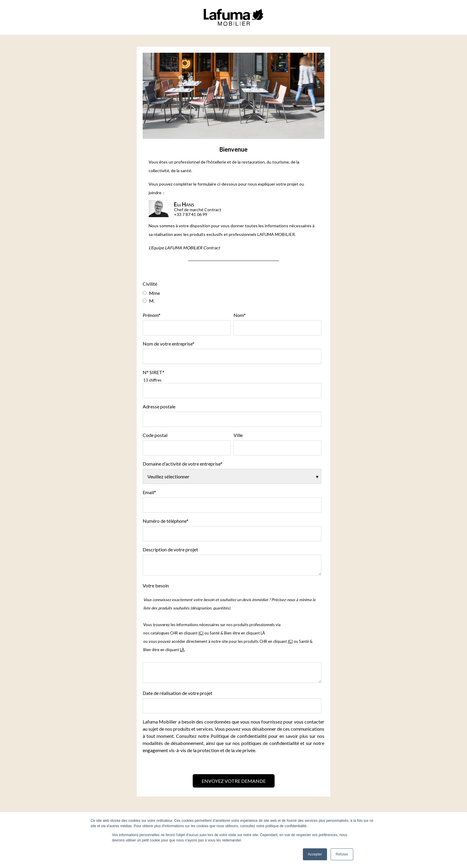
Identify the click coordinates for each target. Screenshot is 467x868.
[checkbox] (232, 297)
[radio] (232, 293)
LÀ (263, 633)
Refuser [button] (342, 854)
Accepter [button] (315, 854)
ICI (290, 641)
